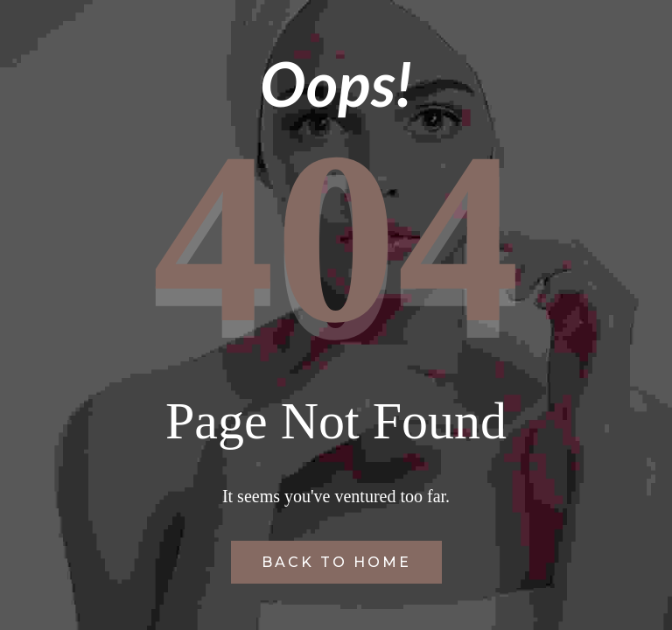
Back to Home (336, 562)
